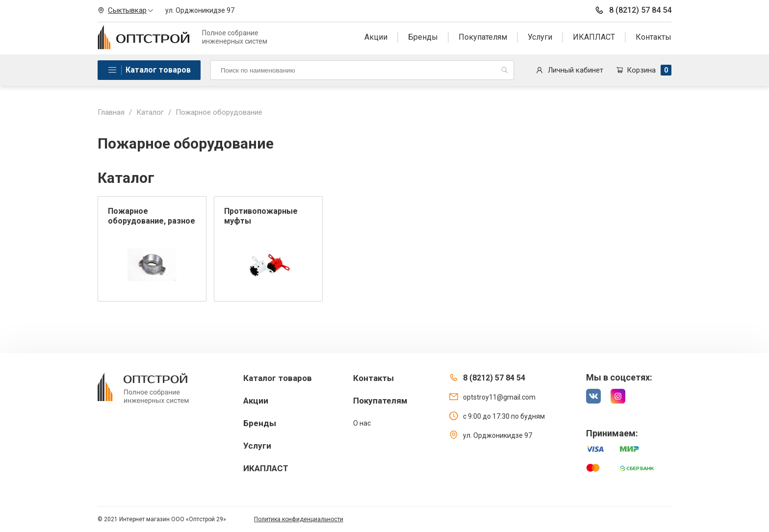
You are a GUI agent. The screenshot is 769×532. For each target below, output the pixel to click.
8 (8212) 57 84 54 (633, 10)
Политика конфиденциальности (299, 519)
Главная (111, 112)
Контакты (654, 37)
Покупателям (483, 37)
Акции (376, 37)
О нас (362, 423)
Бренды (423, 37)
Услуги (540, 37)
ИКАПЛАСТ (594, 37)
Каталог (150, 112)
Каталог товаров (158, 70)
